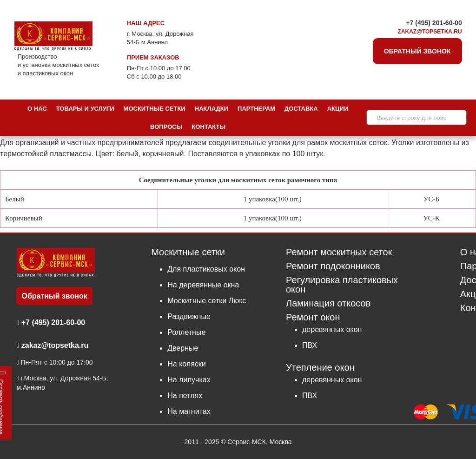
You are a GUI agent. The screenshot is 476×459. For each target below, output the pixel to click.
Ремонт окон (313, 317)
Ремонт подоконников (333, 266)
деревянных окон (332, 329)
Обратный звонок (417, 51)
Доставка (301, 109)
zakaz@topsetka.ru (430, 32)
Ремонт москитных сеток (339, 252)
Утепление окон (320, 367)
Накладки (212, 109)
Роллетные (186, 332)
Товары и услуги (85, 109)
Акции (338, 109)
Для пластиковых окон (206, 269)
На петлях (185, 396)
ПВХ (310, 345)
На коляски (187, 364)
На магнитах (189, 411)
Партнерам (256, 109)
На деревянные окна (203, 285)
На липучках (189, 380)
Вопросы (166, 127)
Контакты (208, 127)
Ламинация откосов (328, 303)
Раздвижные (189, 316)
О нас (37, 109)
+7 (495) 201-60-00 (434, 23)
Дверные (183, 348)
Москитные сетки (155, 109)
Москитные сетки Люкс (207, 301)
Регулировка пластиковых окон (342, 285)
